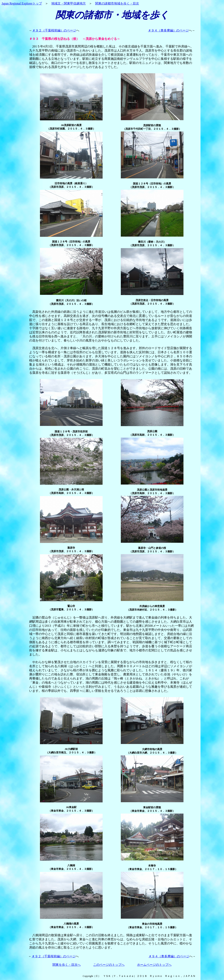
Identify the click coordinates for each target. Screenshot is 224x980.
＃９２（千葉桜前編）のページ (54, 30)
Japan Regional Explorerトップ (22, 3)
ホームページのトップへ (154, 965)
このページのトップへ (109, 965)
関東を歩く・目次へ (67, 965)
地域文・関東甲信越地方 (69, 3)
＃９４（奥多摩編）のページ (168, 30)
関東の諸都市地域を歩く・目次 (117, 3)
